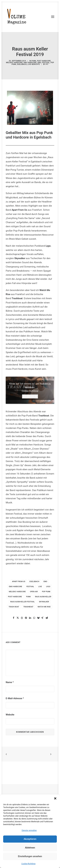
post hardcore (15, 597)
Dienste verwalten (29, 830)
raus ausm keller (43, 597)
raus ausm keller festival (23, 602)
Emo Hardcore (30, 63)
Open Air (34, 592)
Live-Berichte (34, 64)
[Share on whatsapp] (34, 618)
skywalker (44, 602)
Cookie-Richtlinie (28, 864)
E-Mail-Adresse (15, 698)
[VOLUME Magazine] (17, 17)
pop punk (46, 592)
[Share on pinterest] (26, 618)
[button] (55, 798)
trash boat (14, 607)
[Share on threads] (22, 618)
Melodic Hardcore (14, 63)
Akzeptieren (30, 839)
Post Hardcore (44, 61)
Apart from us (19, 582)
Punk (34, 61)
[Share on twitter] (18, 618)
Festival (46, 63)
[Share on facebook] (13, 618)
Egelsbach (22, 64)
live (40, 587)
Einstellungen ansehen (30, 856)
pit (47, 64)
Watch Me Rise (44, 607)
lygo (48, 587)
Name (10, 682)
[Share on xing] (42, 618)
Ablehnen (30, 848)
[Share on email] (47, 618)
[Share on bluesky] (38, 618)
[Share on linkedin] (30, 618)
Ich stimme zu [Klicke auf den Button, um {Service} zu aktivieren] (30, 396)
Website (10, 715)
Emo (39, 63)
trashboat (28, 607)
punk (28, 597)
